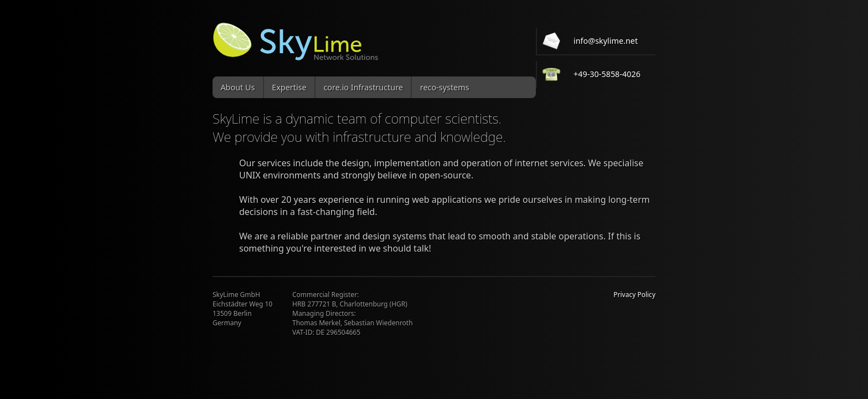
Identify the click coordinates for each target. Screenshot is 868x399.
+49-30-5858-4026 (607, 74)
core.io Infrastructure (363, 87)
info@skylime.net (606, 41)
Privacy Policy (634, 295)
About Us (237, 87)
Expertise (289, 87)
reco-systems (445, 87)
